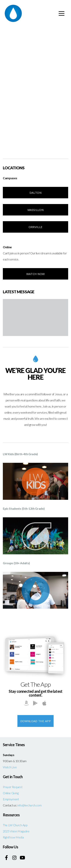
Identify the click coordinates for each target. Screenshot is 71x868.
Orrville (35, 227)
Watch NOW (36, 274)
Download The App (35, 721)
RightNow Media (13, 837)
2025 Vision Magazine (16, 831)
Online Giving (11, 793)
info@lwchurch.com (30, 805)
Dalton (35, 193)
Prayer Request (13, 787)
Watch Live (10, 767)
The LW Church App (15, 825)
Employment (11, 799)
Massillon (35, 210)
